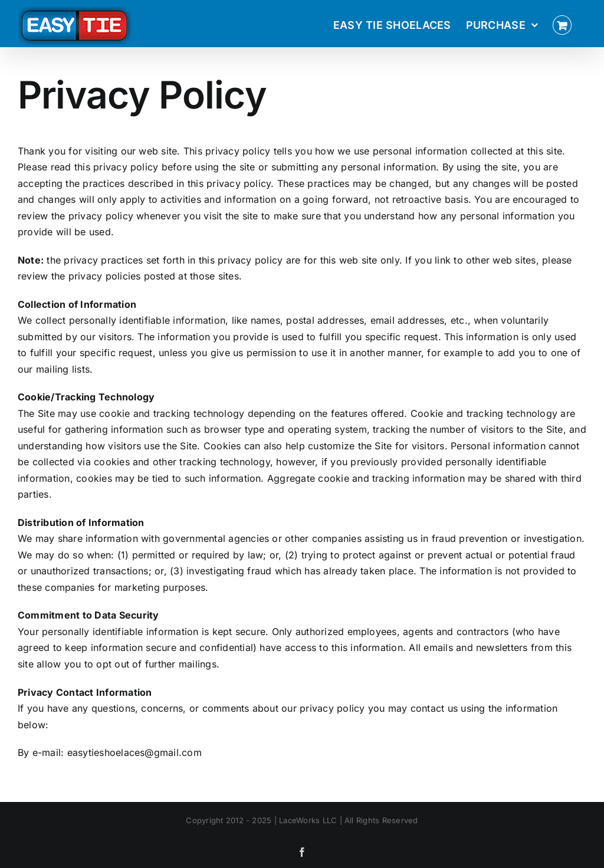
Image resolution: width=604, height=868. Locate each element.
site (370, 260)
